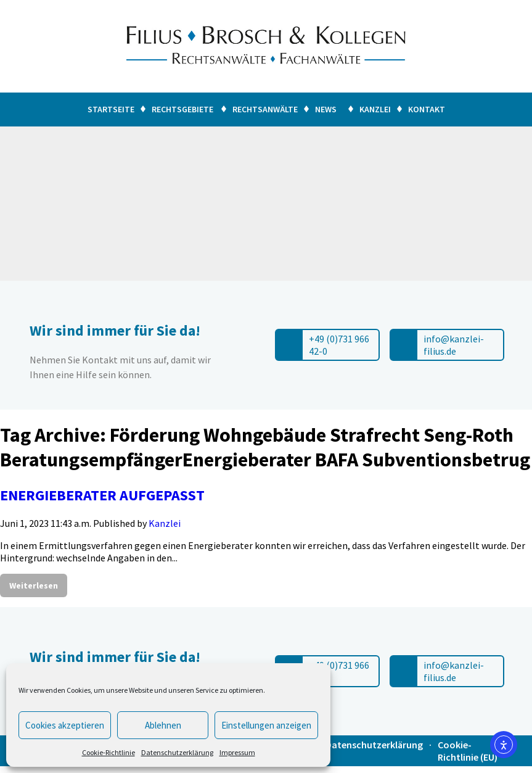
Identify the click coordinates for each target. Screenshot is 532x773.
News (326, 109)
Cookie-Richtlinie (108, 752)
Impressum (237, 752)
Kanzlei (375, 109)
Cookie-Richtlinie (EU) (468, 751)
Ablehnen (163, 725)
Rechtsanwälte (265, 109)
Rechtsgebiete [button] (182, 109)
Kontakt (427, 109)
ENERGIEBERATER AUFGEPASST (102, 495)
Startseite (111, 109)
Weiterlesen (34, 585)
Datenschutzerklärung (177, 752)
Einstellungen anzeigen (266, 725)
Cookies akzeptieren (65, 725)
